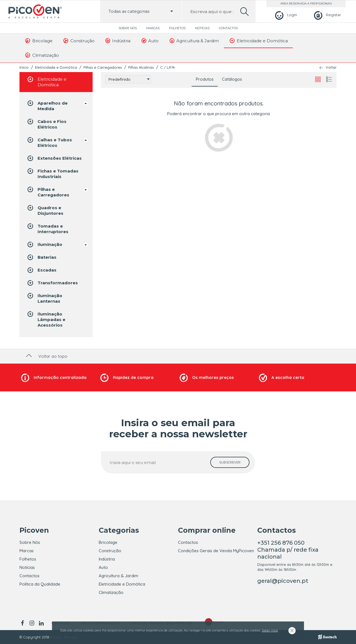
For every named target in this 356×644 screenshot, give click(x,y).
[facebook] (23, 623)
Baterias (41, 257)
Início (24, 67)
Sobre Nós (128, 28)
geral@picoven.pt (283, 581)
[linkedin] (41, 623)
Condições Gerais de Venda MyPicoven (216, 551)
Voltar (331, 67)
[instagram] (32, 623)
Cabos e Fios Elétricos (46, 124)
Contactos (228, 28)
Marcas (153, 28)
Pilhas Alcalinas (141, 67)
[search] (244, 12)
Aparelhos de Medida (47, 106)
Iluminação (44, 245)
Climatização (42, 55)
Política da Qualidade (40, 584)
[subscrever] (230, 462)
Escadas (41, 270)
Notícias (202, 28)
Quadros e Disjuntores (45, 210)
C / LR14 (167, 67)
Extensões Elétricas (54, 158)
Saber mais (270, 630)
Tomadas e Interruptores (47, 229)
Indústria (118, 41)
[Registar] (327, 15)
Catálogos (232, 79)
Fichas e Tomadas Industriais (52, 173)
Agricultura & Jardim (194, 41)
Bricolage (39, 41)
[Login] (285, 15)
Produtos (205, 79)
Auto (149, 41)
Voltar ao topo (46, 356)
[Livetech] (327, 637)
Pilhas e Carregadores (103, 67)
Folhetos (177, 28)
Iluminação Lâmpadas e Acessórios (46, 319)
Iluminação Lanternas (44, 298)
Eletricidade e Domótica (258, 41)
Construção (79, 41)
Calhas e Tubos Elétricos (49, 142)
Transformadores (52, 283)
